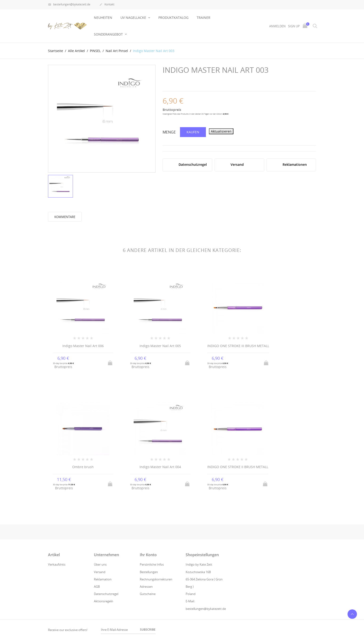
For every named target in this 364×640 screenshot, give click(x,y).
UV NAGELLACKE (134, 18)
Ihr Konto (148, 555)
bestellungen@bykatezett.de (69, 5)
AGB (97, 587)
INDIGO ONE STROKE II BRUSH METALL (238, 467)
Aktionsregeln (104, 601)
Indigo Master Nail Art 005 (160, 346)
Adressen (146, 587)
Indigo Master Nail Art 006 (83, 346)
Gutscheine (148, 594)
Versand (100, 572)
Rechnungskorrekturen (156, 579)
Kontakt (107, 5)
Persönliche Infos (152, 564)
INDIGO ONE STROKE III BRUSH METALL (238, 346)
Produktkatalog (173, 18)
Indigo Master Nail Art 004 (160, 467)
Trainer (204, 18)
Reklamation (103, 579)
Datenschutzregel (106, 594)
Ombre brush (83, 467)
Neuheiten (103, 18)
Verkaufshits (57, 564)
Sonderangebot (109, 34)
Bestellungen (149, 572)
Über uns (100, 564)
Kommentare (65, 217)
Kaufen (193, 132)
